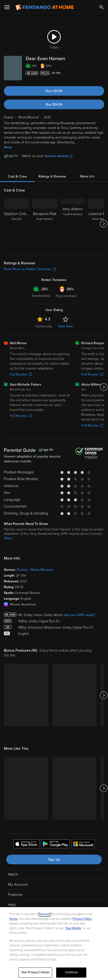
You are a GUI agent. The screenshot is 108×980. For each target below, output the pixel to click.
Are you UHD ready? (80, 615)
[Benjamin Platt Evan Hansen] (45, 224)
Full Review (21, 374)
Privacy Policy (82, 919)
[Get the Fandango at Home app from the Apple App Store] (26, 845)
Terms (13, 919)
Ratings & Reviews (52, 176)
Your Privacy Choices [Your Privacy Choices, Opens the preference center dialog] (35, 972)
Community (44, 326)
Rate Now (66, 326)
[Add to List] (102, 73)
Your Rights (73, 928)
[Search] (101, 7)
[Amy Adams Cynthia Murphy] (73, 224)
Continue (71, 972)
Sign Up (54, 860)
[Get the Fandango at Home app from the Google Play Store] (55, 845)
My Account (18, 885)
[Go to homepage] (45, 7)
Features (15, 895)
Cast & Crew (17, 176)
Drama (22, 570)
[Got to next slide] (104, 224)
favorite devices (58, 156)
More (8, 147)
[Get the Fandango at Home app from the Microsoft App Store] (83, 845)
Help (12, 905)
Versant (45, 914)
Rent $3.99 (54, 91)
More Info (88, 176)
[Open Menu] (7, 7)
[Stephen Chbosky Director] (17, 224)
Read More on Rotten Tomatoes (30, 269)
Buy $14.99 (54, 105)
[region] (54, 944)
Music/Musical (42, 570)
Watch (13, 874)
